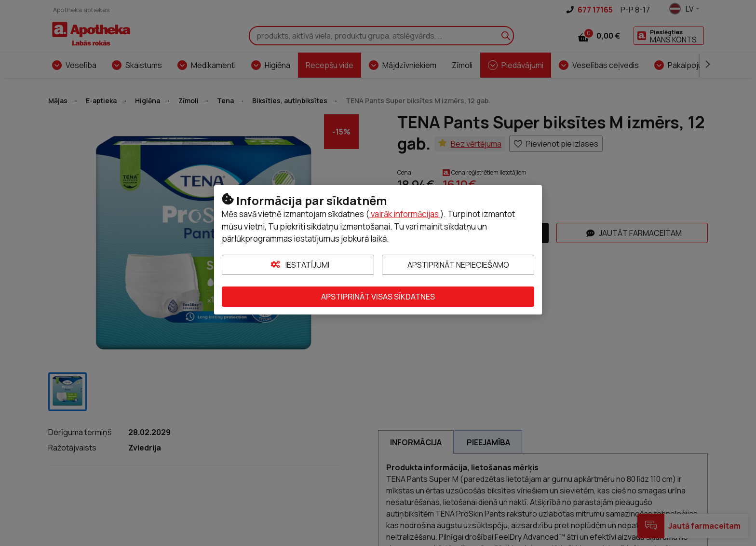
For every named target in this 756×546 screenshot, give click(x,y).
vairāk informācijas (405, 214)
